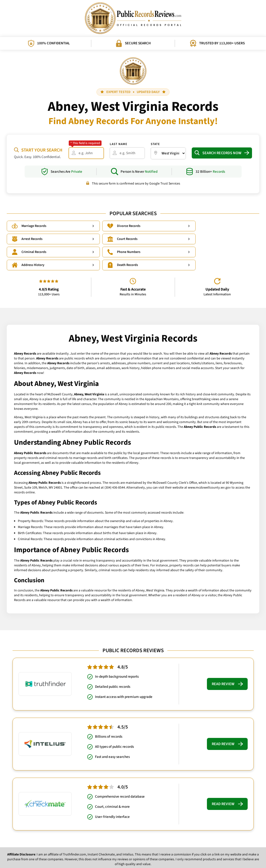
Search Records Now (222, 153)
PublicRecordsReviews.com (131, 861)
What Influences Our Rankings (144, 854)
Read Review (227, 659)
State (155, 144)
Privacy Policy (110, 854)
